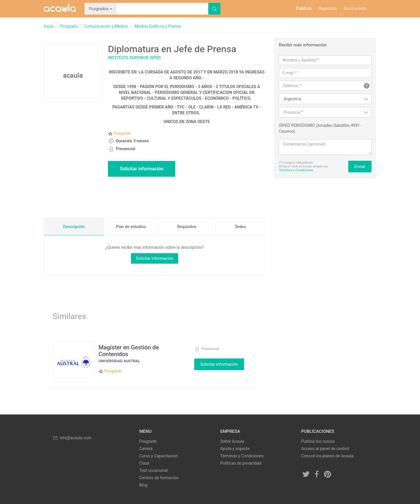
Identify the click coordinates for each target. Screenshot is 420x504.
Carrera (146, 449)
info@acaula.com (72, 438)
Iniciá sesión (355, 8)
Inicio (49, 26)
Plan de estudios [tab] (131, 227)
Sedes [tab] (240, 227)
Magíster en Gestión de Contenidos (129, 351)
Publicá (304, 8)
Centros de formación (159, 478)
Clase (145, 463)
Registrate (328, 8)
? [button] (367, 86)
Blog (143, 485)
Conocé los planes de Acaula (327, 456)
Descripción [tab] (74, 227)
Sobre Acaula (232, 441)
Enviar (360, 167)
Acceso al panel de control (325, 449)
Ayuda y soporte (235, 449)
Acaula (60, 9)
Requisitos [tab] (187, 227)
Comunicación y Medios (106, 26)
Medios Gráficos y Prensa (158, 26)
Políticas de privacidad (241, 463)
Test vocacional (154, 470)
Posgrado (69, 26)
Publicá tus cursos (318, 441)
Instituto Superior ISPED (134, 58)
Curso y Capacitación (159, 456)
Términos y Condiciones (296, 170)
